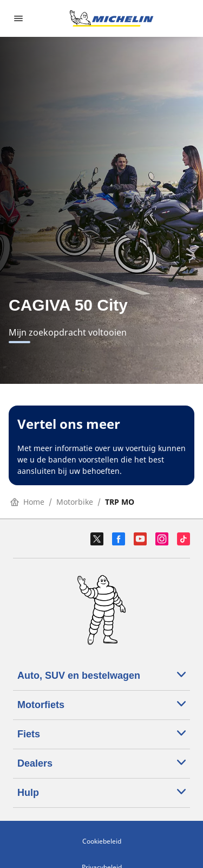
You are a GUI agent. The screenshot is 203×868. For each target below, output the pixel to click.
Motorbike (75, 502)
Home (27, 502)
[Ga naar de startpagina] (112, 18)
